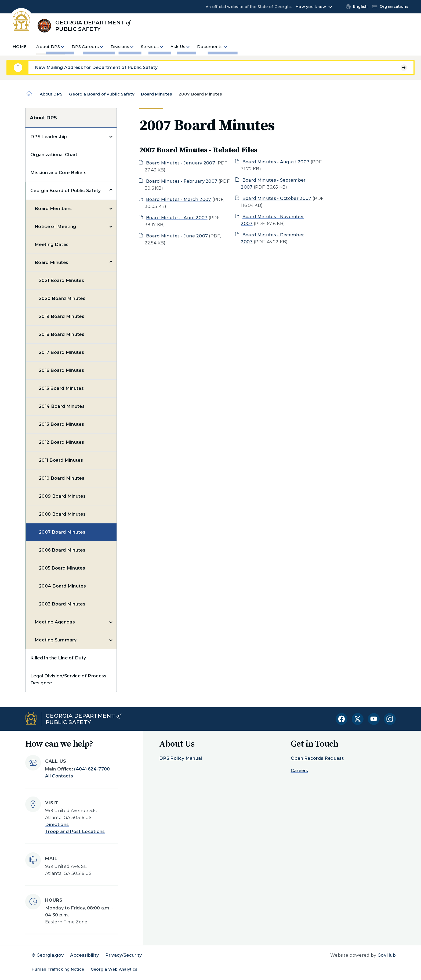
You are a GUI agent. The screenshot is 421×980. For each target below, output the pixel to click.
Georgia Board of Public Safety (102, 94)
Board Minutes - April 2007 (177, 218)
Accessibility (84, 955)
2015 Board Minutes (61, 388)
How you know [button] (311, 7)
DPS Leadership (49, 137)
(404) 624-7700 (92, 769)
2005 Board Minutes (62, 568)
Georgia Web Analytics (114, 969)
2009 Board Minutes (62, 496)
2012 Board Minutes (61, 442)
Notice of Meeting (55, 227)
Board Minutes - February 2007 (182, 181)
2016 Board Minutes (61, 370)
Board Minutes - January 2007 (181, 163)
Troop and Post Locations (75, 832)
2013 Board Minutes (61, 424)
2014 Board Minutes (62, 406)
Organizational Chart (54, 155)
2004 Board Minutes (62, 586)
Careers (300, 771)
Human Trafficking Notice (58, 969)
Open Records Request (317, 758)
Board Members (53, 209)
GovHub (387, 955)
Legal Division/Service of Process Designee (68, 679)
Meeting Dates (52, 245)
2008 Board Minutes (62, 514)
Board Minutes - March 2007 (179, 199)
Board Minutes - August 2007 (276, 162)
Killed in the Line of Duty (58, 658)
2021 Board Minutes (61, 280)
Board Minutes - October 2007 (277, 198)
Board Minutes (156, 94)
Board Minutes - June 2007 (177, 236)
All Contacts (59, 776)
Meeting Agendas (55, 622)
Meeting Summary (56, 640)
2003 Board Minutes (62, 604)
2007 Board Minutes (62, 532)
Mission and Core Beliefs (59, 173)
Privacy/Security (124, 955)
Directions (57, 825)
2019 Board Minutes (62, 316)
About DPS (51, 94)
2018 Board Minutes (62, 334)
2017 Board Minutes (61, 352)
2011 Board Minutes (61, 460)
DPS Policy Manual (181, 758)
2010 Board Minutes (62, 478)
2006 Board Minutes (62, 550)
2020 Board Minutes (62, 298)
